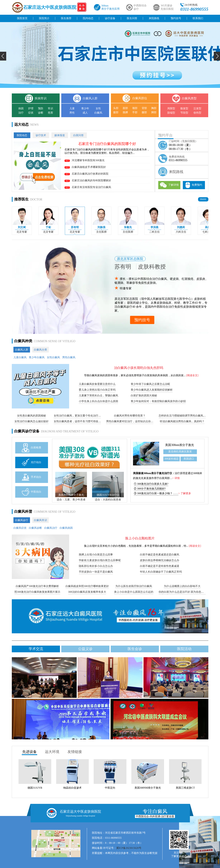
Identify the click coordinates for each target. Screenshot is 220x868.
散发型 (184, 108)
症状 (31, 113)
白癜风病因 (66, 528)
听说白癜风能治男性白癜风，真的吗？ (182, 421)
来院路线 (154, 18)
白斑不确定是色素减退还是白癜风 (160, 555)
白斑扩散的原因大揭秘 (144, 395)
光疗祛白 (32, 462)
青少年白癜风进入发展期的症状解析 (152, 390)
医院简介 (44, 18)
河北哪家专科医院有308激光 (85, 160)
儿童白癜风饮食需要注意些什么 (97, 384)
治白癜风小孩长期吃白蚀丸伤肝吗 (139, 368)
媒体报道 (60, 135)
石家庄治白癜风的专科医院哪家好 (88, 180)
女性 (98, 108)
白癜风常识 (40, 520)
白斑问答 (78, 135)
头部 (116, 108)
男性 (72, 113)
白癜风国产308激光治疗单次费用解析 (37, 586)
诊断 (41, 113)
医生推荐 (66, 18)
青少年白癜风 (37, 357)
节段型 (184, 113)
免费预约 (194, 185)
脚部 (154, 112)
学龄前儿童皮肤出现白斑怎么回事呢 (100, 560)
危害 (50, 113)
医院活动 (184, 649)
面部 (125, 108)
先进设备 (29, 752)
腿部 (144, 112)
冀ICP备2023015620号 (129, 848)
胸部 (154, 108)
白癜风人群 (22, 350)
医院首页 (22, 18)
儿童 (72, 108)
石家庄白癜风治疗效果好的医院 (86, 174)
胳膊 (125, 112)
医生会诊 (135, 649)
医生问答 (132, 18)
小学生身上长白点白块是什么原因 (98, 401)
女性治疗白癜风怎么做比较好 (31, 421)
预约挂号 (176, 18)
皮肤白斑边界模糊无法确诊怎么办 (160, 560)
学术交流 (36, 649)
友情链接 (75, 752)
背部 (144, 108)
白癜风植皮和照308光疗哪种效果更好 (87, 586)
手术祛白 (32, 477)
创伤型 (197, 113)
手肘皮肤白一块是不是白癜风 (96, 572)
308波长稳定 (172, 459)
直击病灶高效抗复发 (180, 451)
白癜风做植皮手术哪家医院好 (85, 167)
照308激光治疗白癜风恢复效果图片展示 (37, 592)
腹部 (116, 112)
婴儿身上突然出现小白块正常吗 (97, 390)
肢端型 (171, 113)
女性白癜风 (53, 357)
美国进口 (189, 459)
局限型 (171, 108)
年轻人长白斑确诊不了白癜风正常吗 (161, 572)
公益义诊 (85, 649)
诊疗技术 (41, 135)
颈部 (135, 108)
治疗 (21, 113)
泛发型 (197, 108)
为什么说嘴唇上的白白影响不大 (182, 586)
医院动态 (22, 135)
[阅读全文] (192, 375)
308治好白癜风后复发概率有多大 (87, 592)
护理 (31, 108)
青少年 (85, 108)
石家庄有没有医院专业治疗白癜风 (88, 187)
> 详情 (176, 478)
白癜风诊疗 (22, 520)
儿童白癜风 (20, 357)
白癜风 (98, 113)
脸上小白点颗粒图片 (140, 538)
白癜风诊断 (35, 528)
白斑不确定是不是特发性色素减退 (160, 566)
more (203, 199)
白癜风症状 (20, 528)
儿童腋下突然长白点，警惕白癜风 (98, 395)
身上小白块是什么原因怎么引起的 (134, 592)
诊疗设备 (110, 18)
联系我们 (198, 18)
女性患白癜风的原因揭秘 (31, 416)
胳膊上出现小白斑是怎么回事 (96, 555)
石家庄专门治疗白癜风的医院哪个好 (107, 144)
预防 (41, 108)
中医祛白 (32, 492)
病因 (21, 108)
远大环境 (52, 752)
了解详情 (169, 185)
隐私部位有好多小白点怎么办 (96, 566)
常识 (50, 108)
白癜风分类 (40, 350)
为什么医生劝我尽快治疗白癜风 (134, 586)
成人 (85, 113)
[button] (3, 56)
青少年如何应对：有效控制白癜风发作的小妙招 (158, 401)
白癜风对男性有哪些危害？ (130, 416)
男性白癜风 (69, 357)
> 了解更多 (185, 493)
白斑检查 (32, 448)
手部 (135, 112)
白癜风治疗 (51, 528)
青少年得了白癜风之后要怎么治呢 (150, 384)
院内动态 (88, 18)
